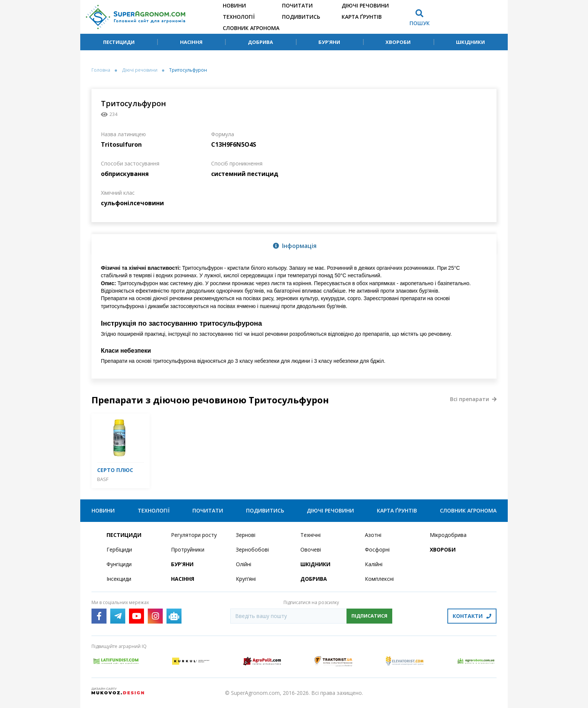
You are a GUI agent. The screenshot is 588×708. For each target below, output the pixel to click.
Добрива (260, 42)
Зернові (246, 535)
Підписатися (369, 616)
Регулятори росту (194, 535)
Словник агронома (251, 28)
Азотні (373, 535)
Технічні (310, 535)
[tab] (294, 245)
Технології (239, 17)
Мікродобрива (448, 535)
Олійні (244, 564)
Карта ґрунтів (362, 17)
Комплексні (379, 579)
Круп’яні (246, 579)
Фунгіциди (119, 564)
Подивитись (301, 17)
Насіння (191, 42)
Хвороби (398, 42)
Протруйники (188, 549)
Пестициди (119, 42)
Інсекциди (119, 579)
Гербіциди (119, 549)
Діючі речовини (365, 5)
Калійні (374, 564)
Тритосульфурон (188, 70)
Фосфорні (377, 549)
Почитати (297, 5)
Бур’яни (329, 42)
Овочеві (311, 549)
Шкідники (470, 42)
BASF (103, 479)
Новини (234, 5)
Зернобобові (252, 549)
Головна (101, 70)
